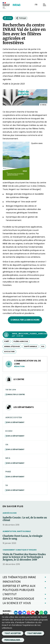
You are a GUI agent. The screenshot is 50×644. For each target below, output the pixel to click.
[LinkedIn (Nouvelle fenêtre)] (16, 613)
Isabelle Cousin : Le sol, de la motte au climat (25, 519)
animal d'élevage (12, 346)
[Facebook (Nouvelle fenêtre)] (20, 613)
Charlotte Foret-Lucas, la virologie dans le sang (23, 537)
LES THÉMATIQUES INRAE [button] (19, 577)
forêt (7, 341)
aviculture (9, 352)
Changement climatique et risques (20, 550)
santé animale (31, 346)
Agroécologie (10, 513)
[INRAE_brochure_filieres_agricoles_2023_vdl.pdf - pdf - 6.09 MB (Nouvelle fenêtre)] (25, 335)
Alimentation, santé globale (17, 531)
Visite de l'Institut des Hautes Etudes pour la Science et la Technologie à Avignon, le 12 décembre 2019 (24, 557)
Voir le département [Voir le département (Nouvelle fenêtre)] (16, 422)
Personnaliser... (13, 640)
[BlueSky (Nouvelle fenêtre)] (24, 613)
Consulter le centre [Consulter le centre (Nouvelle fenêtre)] (16, 394)
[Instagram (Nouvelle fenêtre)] (29, 613)
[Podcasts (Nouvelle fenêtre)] (46, 613)
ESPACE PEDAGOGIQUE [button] (18, 599)
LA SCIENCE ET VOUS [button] (17, 603)
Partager (21, 18)
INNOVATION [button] (12, 582)
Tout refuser (34, 633)
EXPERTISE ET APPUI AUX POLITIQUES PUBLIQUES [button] (19, 588)
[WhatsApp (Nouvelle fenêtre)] (41, 613)
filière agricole (21, 341)
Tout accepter (13, 633)
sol (43, 346)
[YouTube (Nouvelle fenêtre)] (33, 613)
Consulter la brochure (25, 320)
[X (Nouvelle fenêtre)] (37, 613)
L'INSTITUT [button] (10, 594)
